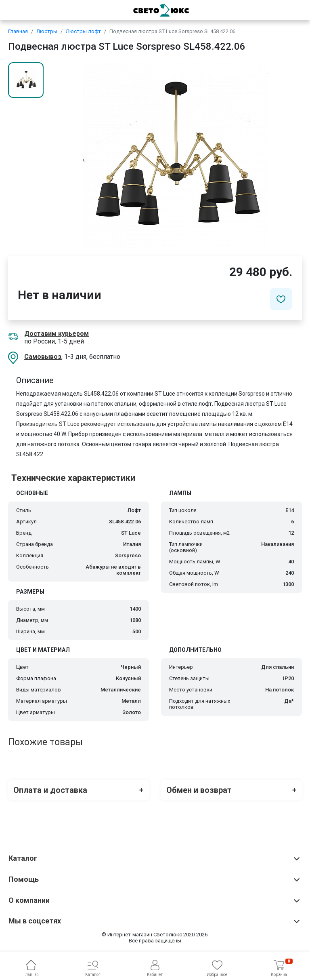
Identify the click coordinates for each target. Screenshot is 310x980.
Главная (18, 31)
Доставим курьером (57, 334)
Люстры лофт (83, 31)
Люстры (47, 31)
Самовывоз (43, 357)
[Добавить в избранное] (281, 299)
